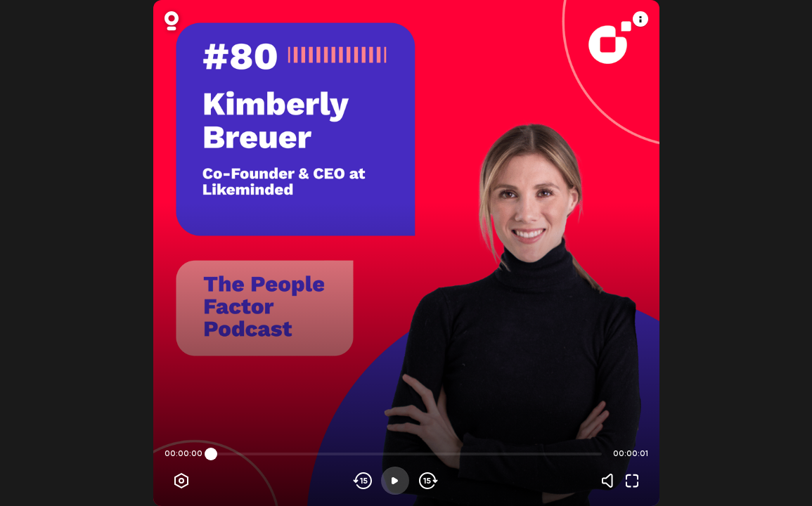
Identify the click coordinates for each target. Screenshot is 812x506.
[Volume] (611, 481)
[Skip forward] (427, 481)
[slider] (211, 454)
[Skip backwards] (363, 481)
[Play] (395, 481)
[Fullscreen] (632, 481)
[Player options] (181, 481)
